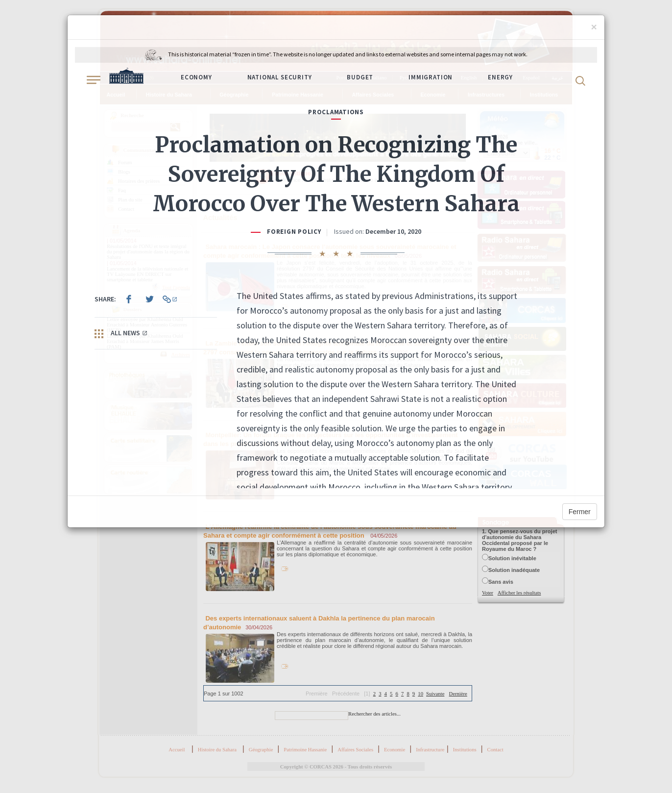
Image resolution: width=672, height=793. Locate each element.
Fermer (580, 512)
